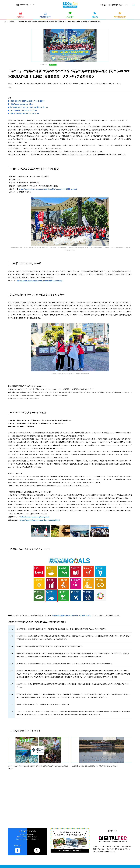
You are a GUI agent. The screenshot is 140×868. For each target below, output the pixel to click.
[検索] (126, 5)
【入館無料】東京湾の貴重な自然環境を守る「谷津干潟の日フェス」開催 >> (94, 766)
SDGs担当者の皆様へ (116, 5)
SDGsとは (103, 5)
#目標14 (10, 88)
